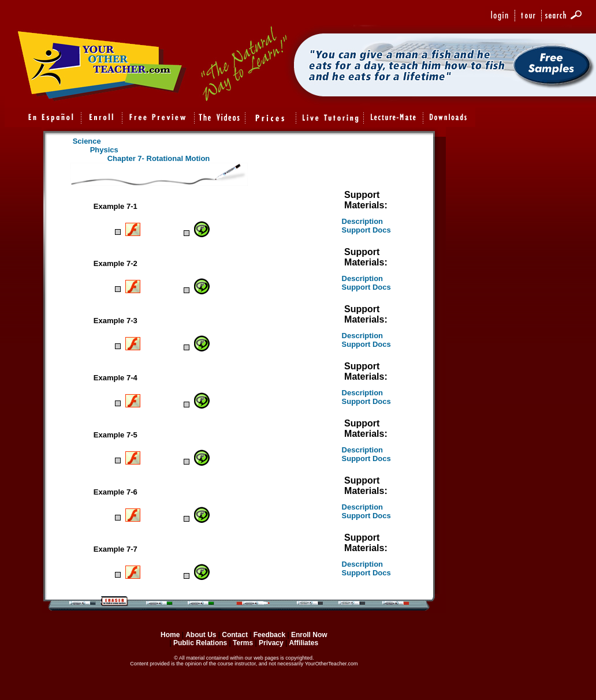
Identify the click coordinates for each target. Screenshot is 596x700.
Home (170, 635)
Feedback (269, 635)
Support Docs (366, 230)
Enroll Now (309, 635)
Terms (244, 643)
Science (87, 141)
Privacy (271, 643)
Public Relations (200, 643)
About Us (201, 635)
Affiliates (303, 643)
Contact (235, 635)
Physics (104, 150)
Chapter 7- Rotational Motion (159, 158)
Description (363, 221)
